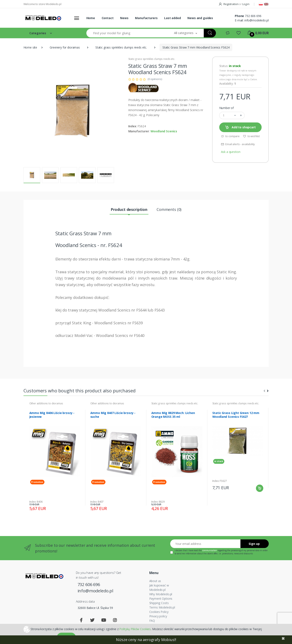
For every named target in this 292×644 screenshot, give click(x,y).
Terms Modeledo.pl (162, 607)
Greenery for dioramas (65, 47)
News (124, 18)
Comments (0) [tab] (169, 209)
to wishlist (251, 136)
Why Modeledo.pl (161, 594)
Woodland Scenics (164, 131)
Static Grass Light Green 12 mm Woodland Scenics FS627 (236, 415)
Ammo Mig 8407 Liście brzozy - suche (113, 415)
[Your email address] (205, 544)
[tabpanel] (55, 458)
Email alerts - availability (238, 144)
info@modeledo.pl (257, 20)
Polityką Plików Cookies (135, 629)
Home (91, 18)
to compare (230, 136)
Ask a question (231, 152)
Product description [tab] (129, 209)
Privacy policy (158, 616)
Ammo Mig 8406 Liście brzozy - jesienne (52, 415)
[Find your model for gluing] (127, 33)
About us (155, 581)
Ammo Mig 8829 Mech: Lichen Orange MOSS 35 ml (173, 415)
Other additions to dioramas (46, 403)
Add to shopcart (240, 127)
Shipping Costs (159, 603)
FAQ (152, 621)
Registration (229, 4)
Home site (30, 47)
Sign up (254, 544)
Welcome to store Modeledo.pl (42, 4)
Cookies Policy (159, 612)
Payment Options (161, 599)
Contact (108, 18)
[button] (186, 33)
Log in (246, 4)
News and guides (200, 18)
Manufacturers (146, 18)
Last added (173, 18)
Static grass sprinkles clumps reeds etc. (121, 47)
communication (210, 550)
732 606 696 (253, 16)
